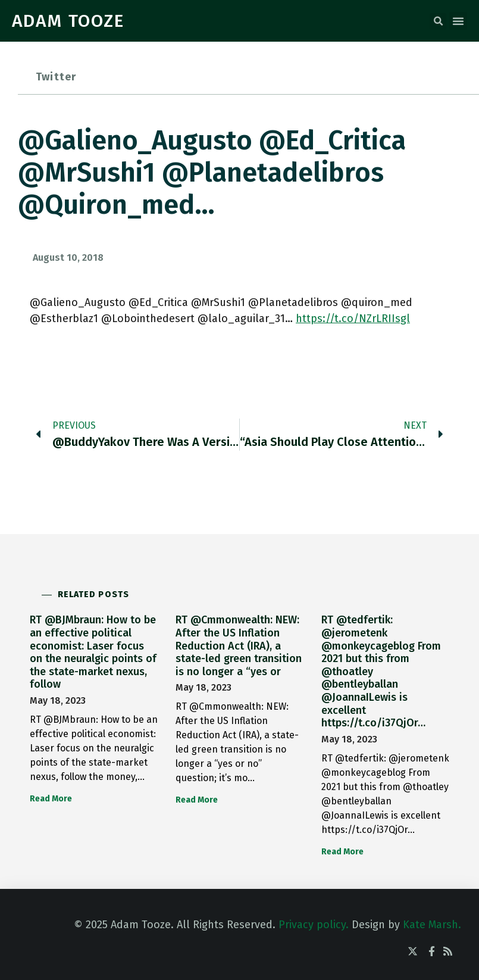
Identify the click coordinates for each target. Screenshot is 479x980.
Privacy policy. (314, 925)
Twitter (56, 77)
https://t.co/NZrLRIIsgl (353, 319)
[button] (438, 21)
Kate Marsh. (432, 925)
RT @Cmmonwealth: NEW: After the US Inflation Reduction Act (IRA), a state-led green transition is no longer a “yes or (239, 645)
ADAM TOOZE (68, 21)
